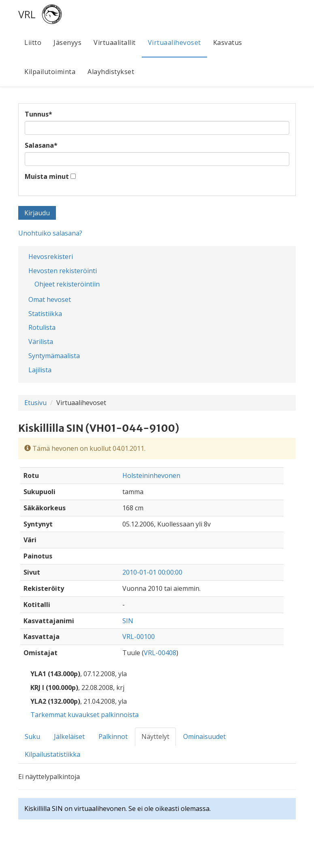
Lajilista (40, 370)
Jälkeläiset (69, 736)
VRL (27, 14)
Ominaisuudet (204, 736)
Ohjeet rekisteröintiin (67, 284)
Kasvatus (228, 42)
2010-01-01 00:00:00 (152, 572)
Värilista (41, 342)
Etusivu (35, 403)
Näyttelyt (155, 736)
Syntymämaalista (54, 356)
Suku (32, 736)
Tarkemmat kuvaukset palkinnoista (84, 715)
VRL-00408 (160, 653)
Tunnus (38, 114)
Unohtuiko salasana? (50, 233)
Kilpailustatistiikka (52, 754)
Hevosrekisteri (51, 257)
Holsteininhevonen (151, 475)
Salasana (41, 145)
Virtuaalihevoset (174, 42)
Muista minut (47, 176)
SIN (128, 621)
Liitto (33, 42)
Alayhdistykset (111, 72)
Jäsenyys (67, 42)
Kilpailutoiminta (50, 72)
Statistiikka (45, 314)
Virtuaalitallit (115, 42)
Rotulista (42, 327)
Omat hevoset (50, 299)
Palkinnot (113, 736)
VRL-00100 (139, 637)
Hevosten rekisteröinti (63, 271)
